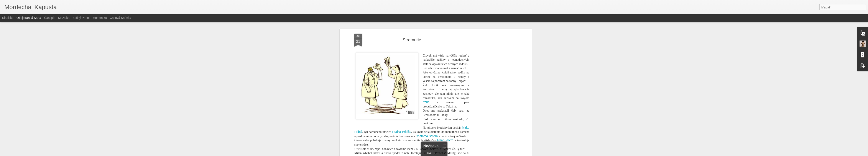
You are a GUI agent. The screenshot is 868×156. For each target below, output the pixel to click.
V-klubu (447, 50)
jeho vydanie (377, 126)
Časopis (50, 18)
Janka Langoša (381, 134)
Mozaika (64, 18)
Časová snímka (121, 18)
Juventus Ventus (374, 58)
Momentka (100, 18)
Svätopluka (451, 113)
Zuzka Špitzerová (439, 96)
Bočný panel (81, 18)
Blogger (451, 154)
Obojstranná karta (29, 18)
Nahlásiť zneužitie (466, 154)
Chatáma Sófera (427, 24)
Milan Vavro (445, 28)
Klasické (8, 18)
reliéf (413, 134)
